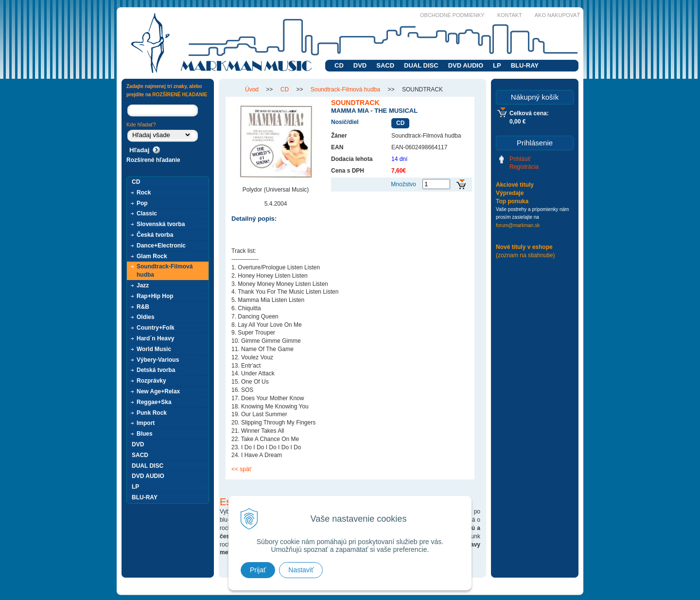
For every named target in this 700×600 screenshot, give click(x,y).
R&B (143, 307)
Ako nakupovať (557, 15)
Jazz (143, 285)
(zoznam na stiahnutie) (525, 255)
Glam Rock (152, 256)
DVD (360, 65)
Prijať (258, 570)
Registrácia (524, 167)
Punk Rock (152, 413)
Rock (144, 193)
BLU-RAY (525, 65)
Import (146, 423)
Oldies (146, 317)
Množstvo (403, 184)
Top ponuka (512, 201)
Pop (142, 203)
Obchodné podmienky (452, 15)
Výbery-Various (158, 360)
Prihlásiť (520, 159)
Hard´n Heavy (155, 338)
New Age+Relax (158, 391)
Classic (147, 213)
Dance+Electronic (161, 246)
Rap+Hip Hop (155, 296)
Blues (145, 434)
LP (497, 65)
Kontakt (510, 15)
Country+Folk (156, 328)
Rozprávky (151, 381)
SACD (385, 65)
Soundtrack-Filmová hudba (165, 271)
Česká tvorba (155, 235)
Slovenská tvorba (161, 224)
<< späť (241, 469)
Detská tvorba (156, 370)
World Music (154, 349)
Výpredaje (510, 193)
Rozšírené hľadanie (153, 160)
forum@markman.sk (518, 225)
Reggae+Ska (154, 402)
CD (339, 65)
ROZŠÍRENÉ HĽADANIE (180, 95)
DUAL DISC (421, 65)
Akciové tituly (515, 185)
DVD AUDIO (466, 65)
